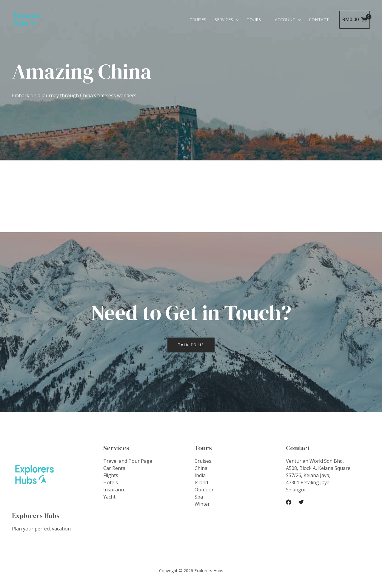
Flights (111, 475)
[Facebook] (289, 502)
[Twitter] (301, 502)
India (200, 475)
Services (227, 20)
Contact (319, 20)
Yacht (109, 497)
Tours (257, 20)
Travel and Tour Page (128, 461)
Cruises (198, 20)
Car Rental (115, 468)
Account (288, 20)
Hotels (111, 482)
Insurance (114, 490)
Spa (199, 497)
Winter (202, 504)
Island (201, 482)
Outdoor (204, 490)
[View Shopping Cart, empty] (355, 20)
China (201, 468)
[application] (236, 20)
